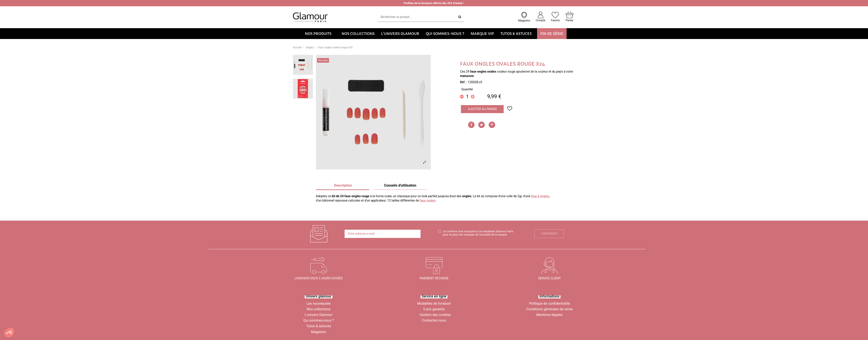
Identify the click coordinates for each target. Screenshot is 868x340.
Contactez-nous (434, 320)
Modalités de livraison (434, 303)
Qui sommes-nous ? (319, 320)
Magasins (319, 332)
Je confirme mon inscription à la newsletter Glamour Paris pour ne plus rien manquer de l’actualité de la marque (478, 233)
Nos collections (319, 309)
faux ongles (428, 200)
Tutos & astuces (319, 326)
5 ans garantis (434, 309)
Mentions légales (549, 315)
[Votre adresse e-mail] (383, 234)
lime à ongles (540, 196)
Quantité (467, 89)
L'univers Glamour (319, 315)
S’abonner (549, 234)
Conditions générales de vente (549, 309)
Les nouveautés (319, 303)
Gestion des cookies (435, 315)
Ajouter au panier (482, 109)
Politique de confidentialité (550, 303)
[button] (320, 34)
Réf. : (464, 82)
